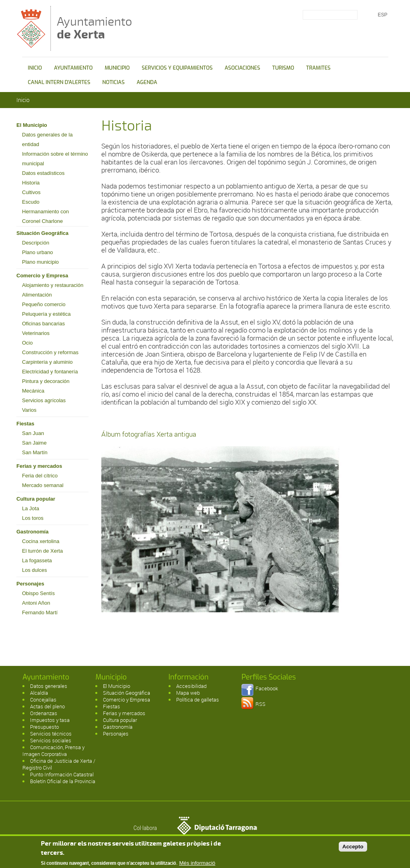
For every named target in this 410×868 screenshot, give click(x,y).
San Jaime (34, 443)
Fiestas (25, 424)
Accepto (353, 848)
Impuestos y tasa (50, 720)
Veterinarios (36, 333)
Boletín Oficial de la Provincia (63, 781)
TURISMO (283, 68)
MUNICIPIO (117, 68)
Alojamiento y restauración (53, 285)
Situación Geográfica (42, 233)
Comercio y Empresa (42, 276)
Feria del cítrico (40, 476)
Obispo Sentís (38, 593)
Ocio (27, 343)
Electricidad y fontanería (50, 372)
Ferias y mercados (39, 466)
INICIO (35, 68)
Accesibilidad (191, 686)
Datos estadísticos (43, 173)
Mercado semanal (43, 485)
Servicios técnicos (51, 734)
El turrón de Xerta (42, 551)
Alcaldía (39, 693)
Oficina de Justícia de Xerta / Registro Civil (59, 764)
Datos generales (49, 686)
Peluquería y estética (46, 314)
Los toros (33, 518)
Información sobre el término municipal (55, 159)
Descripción (36, 243)
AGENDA (147, 82)
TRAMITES (319, 68)
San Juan (33, 433)
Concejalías (43, 700)
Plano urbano (37, 252)
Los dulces (34, 570)
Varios (29, 410)
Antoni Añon (36, 603)
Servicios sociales (51, 740)
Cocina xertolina (41, 541)
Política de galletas (198, 700)
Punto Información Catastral (62, 774)
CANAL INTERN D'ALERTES (59, 82)
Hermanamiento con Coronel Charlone (45, 216)
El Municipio (32, 125)
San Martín (35, 452)
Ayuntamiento (94, 28)
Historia (31, 183)
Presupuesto (44, 727)
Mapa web (188, 693)
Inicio (23, 100)
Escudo (31, 202)
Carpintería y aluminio (47, 362)
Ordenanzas (44, 713)
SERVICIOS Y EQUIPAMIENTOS (177, 68)
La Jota (31, 508)
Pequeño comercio (44, 304)
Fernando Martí (40, 612)
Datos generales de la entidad (47, 139)
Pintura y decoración (46, 381)
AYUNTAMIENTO (73, 68)
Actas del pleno (47, 706)
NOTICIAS (114, 82)
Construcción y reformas (50, 352)
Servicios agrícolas (44, 400)
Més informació (197, 865)
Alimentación (37, 295)
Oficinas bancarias (43, 324)
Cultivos (31, 192)
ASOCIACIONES (242, 68)
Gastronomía (32, 532)
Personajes (30, 584)
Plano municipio (40, 262)
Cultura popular (36, 499)
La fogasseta (37, 560)
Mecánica (33, 391)
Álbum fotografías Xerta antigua (149, 434)
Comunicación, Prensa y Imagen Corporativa (53, 751)
